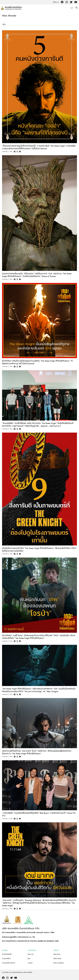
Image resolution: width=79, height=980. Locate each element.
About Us (31, 954)
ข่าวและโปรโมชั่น (7, 954)
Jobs (29, 959)
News (4, 24)
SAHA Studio (57, 959)
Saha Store (57, 954)
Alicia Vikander (9, 16)
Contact (30, 963)
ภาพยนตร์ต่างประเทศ (9, 963)
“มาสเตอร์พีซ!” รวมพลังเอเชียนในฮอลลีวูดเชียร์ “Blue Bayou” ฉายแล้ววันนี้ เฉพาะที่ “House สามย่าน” (39, 814)
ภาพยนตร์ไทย (6, 959)
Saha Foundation (59, 963)
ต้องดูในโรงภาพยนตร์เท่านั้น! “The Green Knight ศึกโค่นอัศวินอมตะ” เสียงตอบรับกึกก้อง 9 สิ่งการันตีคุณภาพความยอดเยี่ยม (39, 550)
